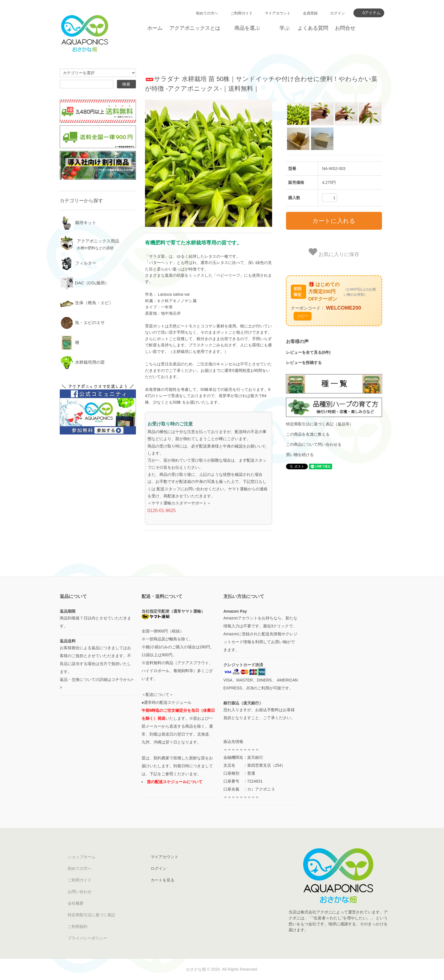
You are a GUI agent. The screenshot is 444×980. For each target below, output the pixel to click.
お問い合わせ (80, 892)
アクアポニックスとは (195, 28)
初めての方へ (207, 13)
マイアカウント (278, 13)
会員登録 (310, 13)
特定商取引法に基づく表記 (91, 915)
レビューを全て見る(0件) (308, 352)
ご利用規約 (78, 926)
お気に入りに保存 (334, 252)
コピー (303, 316)
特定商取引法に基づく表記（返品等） (320, 424)
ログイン (338, 13)
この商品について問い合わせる (314, 444)
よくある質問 (313, 28)
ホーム (155, 28)
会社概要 (76, 903)
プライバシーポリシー (87, 938)
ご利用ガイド (242, 13)
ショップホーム (82, 857)
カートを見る (163, 880)
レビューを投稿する (304, 363)
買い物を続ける (300, 455)
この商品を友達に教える (308, 434)
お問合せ (345, 28)
